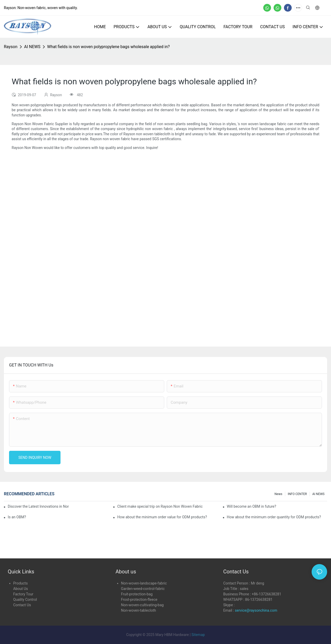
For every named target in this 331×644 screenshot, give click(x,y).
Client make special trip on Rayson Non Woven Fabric (160, 506)
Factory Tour (23, 594)
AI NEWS (32, 47)
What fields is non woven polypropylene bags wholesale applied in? (108, 47)
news (279, 494)
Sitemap (198, 635)
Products (20, 583)
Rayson (11, 47)
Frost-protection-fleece (139, 600)
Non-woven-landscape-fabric (144, 583)
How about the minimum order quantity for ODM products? (274, 517)
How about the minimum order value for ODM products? (162, 517)
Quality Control (25, 600)
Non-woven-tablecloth (139, 610)
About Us (21, 589)
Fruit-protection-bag (137, 594)
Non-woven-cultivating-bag (142, 605)
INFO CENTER (297, 494)
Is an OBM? (17, 517)
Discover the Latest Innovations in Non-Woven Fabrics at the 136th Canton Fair (38, 506)
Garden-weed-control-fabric (143, 589)
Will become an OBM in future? (251, 506)
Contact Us (22, 605)
